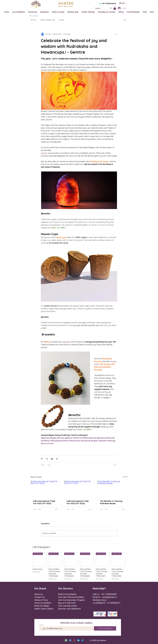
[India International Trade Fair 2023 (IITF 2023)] (46, 489)
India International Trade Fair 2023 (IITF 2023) (44, 502)
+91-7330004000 (109, 3)
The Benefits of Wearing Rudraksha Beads (111, 502)
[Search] (100, 8)
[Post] (36, 16)
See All (125, 477)
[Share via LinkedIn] (52, 459)
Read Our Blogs (42, 606)
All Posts (33, 20)
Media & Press (41, 600)
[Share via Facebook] (42, 459)
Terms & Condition (43, 603)
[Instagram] (74, 640)
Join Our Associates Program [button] (72, 600)
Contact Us (39, 597)
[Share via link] (57, 459)
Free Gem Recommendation (71, 597)
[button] (123, 3)
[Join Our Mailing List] (105, 628)
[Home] (30, 16)
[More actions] (116, 34)
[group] (79, 566)
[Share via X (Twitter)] (47, 459)
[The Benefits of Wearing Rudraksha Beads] (112, 489)
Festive (62, 20)
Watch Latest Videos (44, 609)
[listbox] (123, 3)
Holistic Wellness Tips (48, 20)
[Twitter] (83, 640)
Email (41, 625)
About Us (39, 594)
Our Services (65, 589)
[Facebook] (70, 640)
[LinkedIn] (78, 640)
